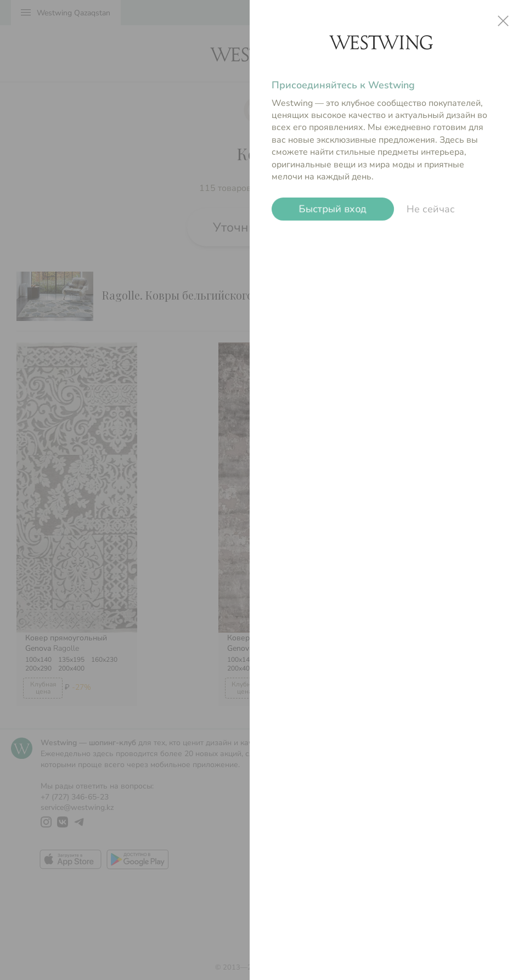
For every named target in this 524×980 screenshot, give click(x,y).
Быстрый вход (333, 209)
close (503, 21)
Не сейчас (431, 209)
